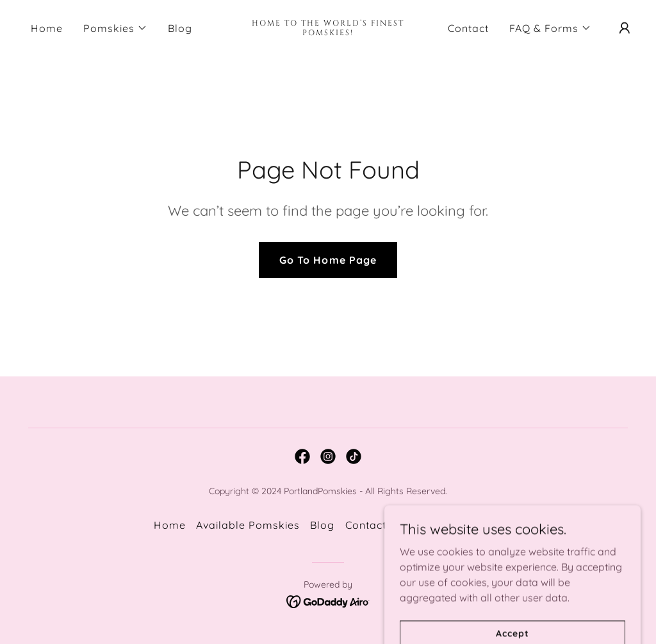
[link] (328, 31)
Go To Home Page (328, 260)
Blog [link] (180, 28)
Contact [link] (468, 28)
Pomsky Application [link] (449, 525)
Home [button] (170, 525)
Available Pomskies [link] (248, 525)
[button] (115, 28)
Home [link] (47, 28)
